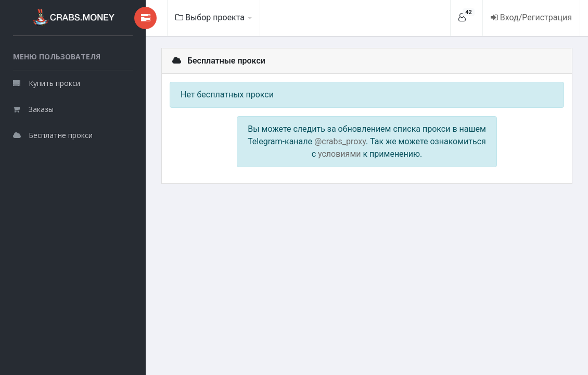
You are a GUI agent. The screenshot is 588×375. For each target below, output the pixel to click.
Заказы (33, 109)
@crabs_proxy (340, 141)
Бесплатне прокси (53, 135)
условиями (339, 154)
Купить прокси (47, 83)
